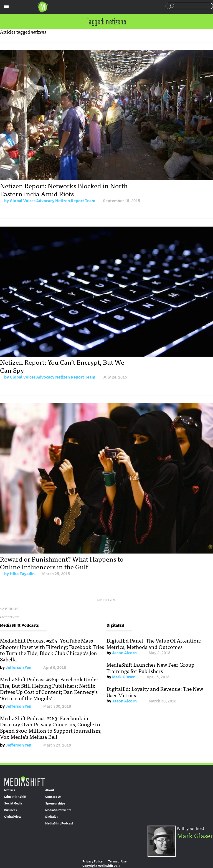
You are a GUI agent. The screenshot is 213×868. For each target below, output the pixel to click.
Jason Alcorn (124, 653)
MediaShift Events (58, 810)
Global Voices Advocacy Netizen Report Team (53, 201)
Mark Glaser (123, 677)
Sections (6, 6)
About (50, 790)
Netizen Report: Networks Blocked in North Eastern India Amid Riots (64, 189)
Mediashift (43, 7)
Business (10, 810)
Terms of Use (117, 861)
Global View (13, 817)
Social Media (13, 803)
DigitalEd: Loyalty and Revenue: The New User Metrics (155, 692)
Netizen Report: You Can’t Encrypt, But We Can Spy (62, 366)
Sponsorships (55, 803)
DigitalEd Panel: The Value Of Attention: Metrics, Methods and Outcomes (154, 643)
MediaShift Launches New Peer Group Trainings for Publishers (150, 668)
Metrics (10, 790)
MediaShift (24, 781)
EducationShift (15, 797)
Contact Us (53, 797)
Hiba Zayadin (22, 574)
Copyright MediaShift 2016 (101, 866)
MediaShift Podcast (59, 823)
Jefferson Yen (18, 667)
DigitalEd (52, 817)
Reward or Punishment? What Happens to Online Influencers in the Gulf (62, 563)
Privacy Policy (92, 861)
